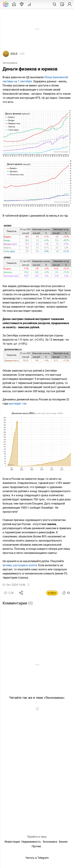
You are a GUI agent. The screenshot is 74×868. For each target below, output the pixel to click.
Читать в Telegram (37, 858)
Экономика (10, 63)
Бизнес (63, 842)
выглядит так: (18, 404)
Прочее (36, 846)
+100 (52, 593)
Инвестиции (12, 842)
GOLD (14, 54)
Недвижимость (31, 842)
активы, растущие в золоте (20, 565)
